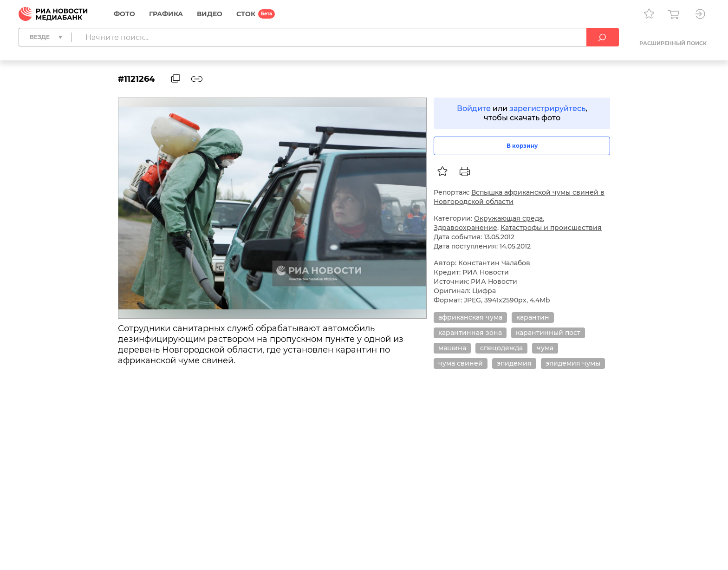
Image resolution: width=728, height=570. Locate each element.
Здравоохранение (465, 228)
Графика (166, 14)
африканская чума (470, 317)
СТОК (246, 14)
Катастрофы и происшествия (551, 228)
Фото (124, 14)
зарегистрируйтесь (547, 108)
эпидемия (514, 363)
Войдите (474, 108)
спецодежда (501, 348)
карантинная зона (470, 333)
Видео (210, 14)
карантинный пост (548, 333)
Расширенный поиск (673, 43)
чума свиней (461, 363)
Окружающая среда (508, 218)
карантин (533, 317)
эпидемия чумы (573, 363)
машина (452, 348)
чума (545, 348)
